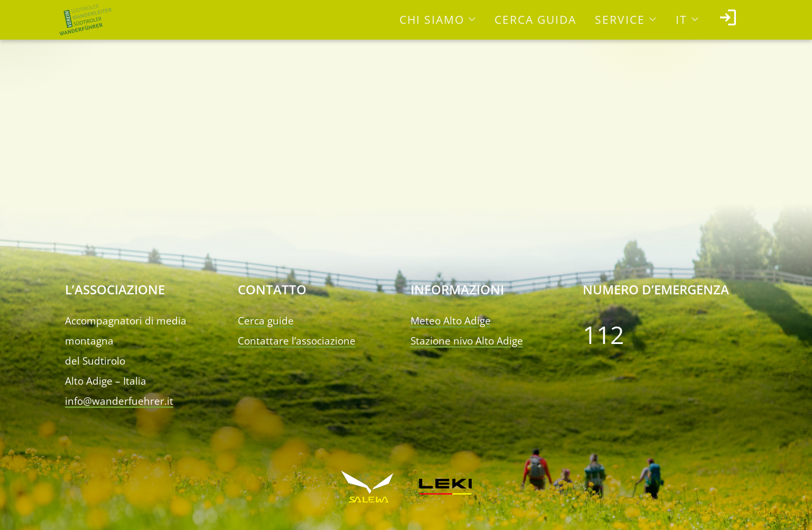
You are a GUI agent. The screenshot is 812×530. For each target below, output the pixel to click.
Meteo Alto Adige (451, 321)
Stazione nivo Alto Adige (467, 341)
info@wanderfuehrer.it (119, 401)
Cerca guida (535, 20)
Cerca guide (266, 321)
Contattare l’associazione (297, 341)
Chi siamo (432, 20)
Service (620, 20)
